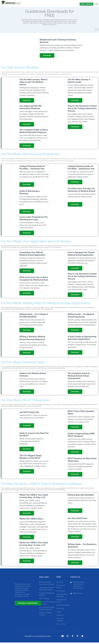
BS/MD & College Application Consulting (47, 585)
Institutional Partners (63, 607)
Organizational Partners (61, 602)
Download (47, 57)
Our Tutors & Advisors (61, 588)
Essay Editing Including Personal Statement (47, 610)
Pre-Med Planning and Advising (47, 596)
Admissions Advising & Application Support (46, 590)
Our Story (60, 584)
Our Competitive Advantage (62, 597)
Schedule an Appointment (28, 605)
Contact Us (60, 617)
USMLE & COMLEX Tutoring (45, 615)
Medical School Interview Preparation (47, 604)
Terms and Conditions (60, 621)
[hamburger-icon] (97, 31)
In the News (60, 610)
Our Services (61, 592)
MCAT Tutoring (44, 600)
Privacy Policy (61, 625)
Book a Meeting (87, 4)
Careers (59, 613)
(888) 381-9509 (78, 595)
